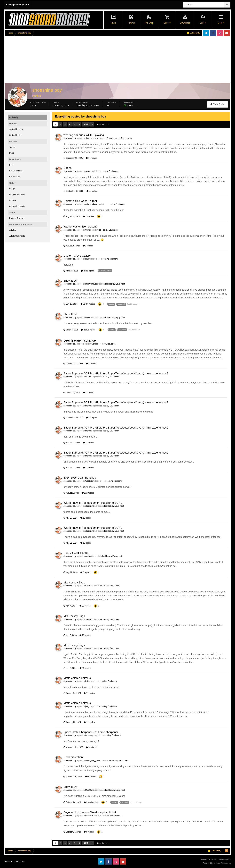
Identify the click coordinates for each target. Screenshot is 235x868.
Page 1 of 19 (103, 124)
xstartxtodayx (91, 204)
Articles (12, 230)
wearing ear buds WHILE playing (84, 135)
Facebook (213, 33)
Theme (8, 862)
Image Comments (17, 194)
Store (167, 23)
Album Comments (17, 206)
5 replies (85, 572)
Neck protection (73, 757)
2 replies (88, 246)
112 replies (88, 493)
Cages (67, 168)
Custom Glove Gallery (77, 256)
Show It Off (70, 281)
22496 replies (88, 304)
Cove (87, 230)
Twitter (206, 33)
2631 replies (88, 271)
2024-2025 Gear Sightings (80, 478)
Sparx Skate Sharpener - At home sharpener (91, 732)
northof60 (89, 556)
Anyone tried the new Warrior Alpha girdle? (90, 813)
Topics (12, 147)
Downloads (185, 23)
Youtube (227, 33)
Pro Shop (149, 23)
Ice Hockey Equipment (108, 171)
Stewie (88, 586)
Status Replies (16, 135)
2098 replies (92, 747)
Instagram (220, 33)
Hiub (87, 259)
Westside (89, 481)
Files (11, 165)
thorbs (88, 377)
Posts (12, 153)
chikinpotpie (90, 506)
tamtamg (89, 735)
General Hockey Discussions (119, 138)
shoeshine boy (70, 138)
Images (12, 189)
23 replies (88, 393)
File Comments (16, 171)
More (221, 23)
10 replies (91, 158)
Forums (131, 23)
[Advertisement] (65, 60)
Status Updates (16, 129)
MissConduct (91, 284)
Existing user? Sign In (18, 5)
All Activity (14, 117)
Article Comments (17, 236)
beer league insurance (80, 340)
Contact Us (20, 862)
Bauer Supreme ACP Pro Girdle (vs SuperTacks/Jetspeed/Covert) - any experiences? (116, 374)
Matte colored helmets (77, 678)
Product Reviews (17, 218)
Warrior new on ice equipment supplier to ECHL (93, 503)
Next (86, 124)
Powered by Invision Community (217, 863)
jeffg (87, 681)
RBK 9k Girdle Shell (76, 553)
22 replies (92, 191)
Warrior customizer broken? (80, 227)
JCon (87, 171)
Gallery (203, 23)
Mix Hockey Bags (74, 583)
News (113, 23)
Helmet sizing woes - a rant (80, 201)
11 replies (89, 693)
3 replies (91, 364)
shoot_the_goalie (93, 760)
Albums (13, 200)
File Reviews (15, 177)
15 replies (88, 216)
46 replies (90, 777)
